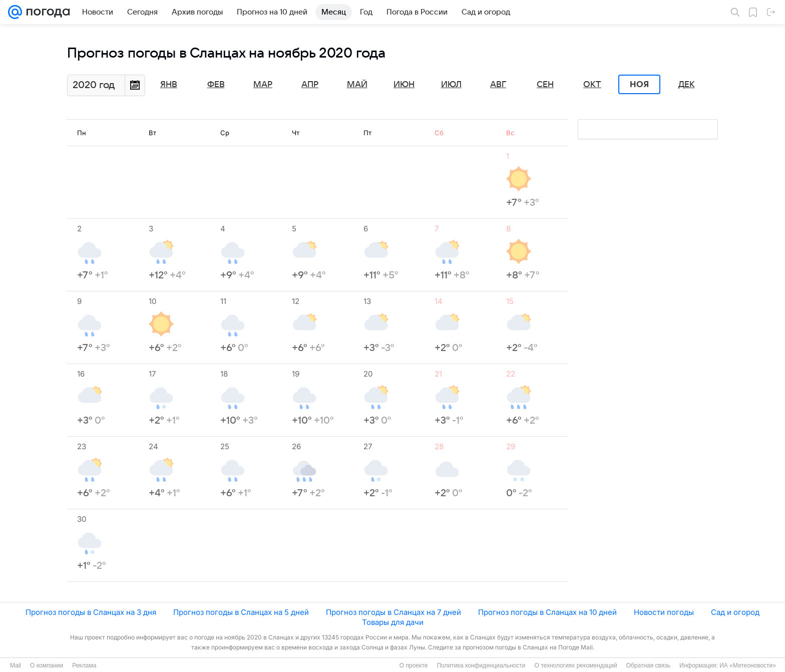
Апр (310, 85)
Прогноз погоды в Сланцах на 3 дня (91, 612)
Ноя (639, 85)
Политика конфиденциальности (481, 665)
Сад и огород (735, 612)
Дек (687, 85)
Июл (451, 85)
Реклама (84, 665)
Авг (498, 85)
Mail (16, 665)
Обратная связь (648, 665)
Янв (169, 85)
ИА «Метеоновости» (748, 665)
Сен (545, 85)
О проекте (414, 665)
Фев (216, 85)
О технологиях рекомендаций (575, 665)
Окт (592, 85)
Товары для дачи (393, 622)
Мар (263, 85)
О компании (47, 665)
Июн (404, 85)
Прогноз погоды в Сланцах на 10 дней (547, 612)
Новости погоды (664, 612)
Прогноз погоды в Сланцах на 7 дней (394, 612)
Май (357, 85)
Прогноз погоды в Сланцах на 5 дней (241, 612)
